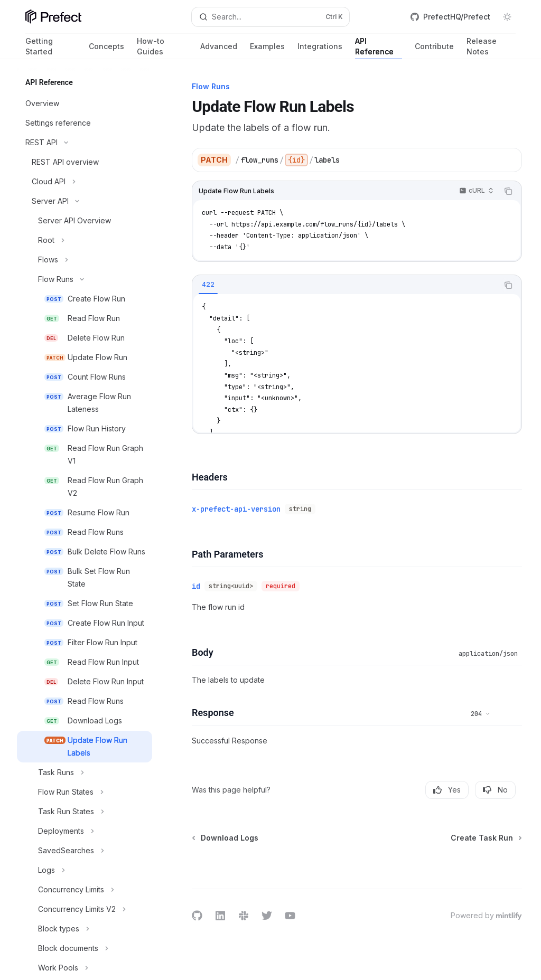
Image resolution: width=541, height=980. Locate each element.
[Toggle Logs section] (85, 870)
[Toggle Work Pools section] (85, 968)
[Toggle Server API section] (85, 201)
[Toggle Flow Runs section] (85, 279)
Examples (267, 50)
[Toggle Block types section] (85, 929)
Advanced (219, 50)
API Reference (379, 48)
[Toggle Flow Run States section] (85, 792)
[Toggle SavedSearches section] (85, 851)
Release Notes (491, 48)
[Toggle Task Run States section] (85, 812)
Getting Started (51, 48)
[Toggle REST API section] (85, 143)
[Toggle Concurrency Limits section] (85, 890)
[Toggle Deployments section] (85, 831)
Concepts (106, 50)
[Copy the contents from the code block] (508, 191)
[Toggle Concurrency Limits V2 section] (85, 909)
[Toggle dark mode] (507, 17)
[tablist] (345, 285)
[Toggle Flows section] (85, 260)
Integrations (320, 50)
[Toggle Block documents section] (85, 948)
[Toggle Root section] (85, 240)
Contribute (434, 50)
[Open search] (271, 17)
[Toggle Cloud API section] (85, 182)
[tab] (208, 285)
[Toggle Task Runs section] (85, 772)
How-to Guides (162, 48)
